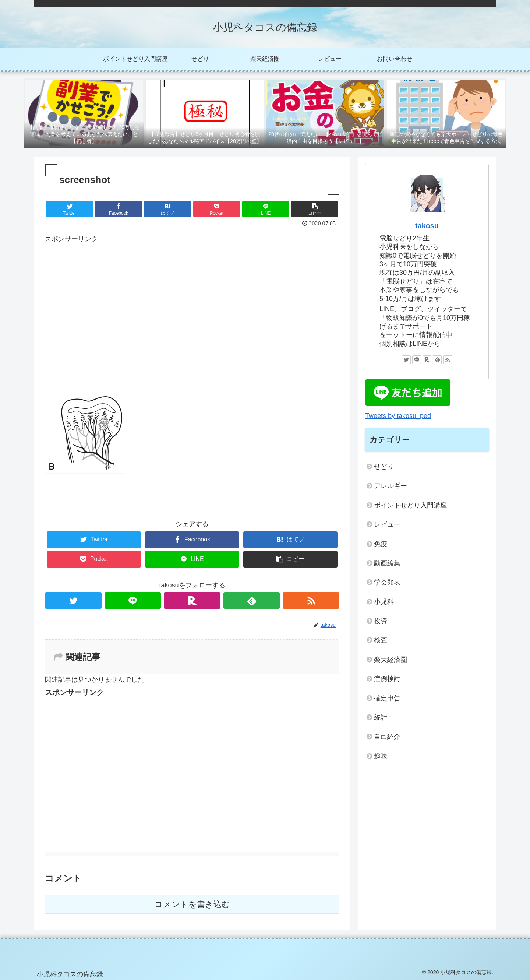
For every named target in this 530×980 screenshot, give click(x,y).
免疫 (381, 544)
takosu (427, 226)
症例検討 (387, 679)
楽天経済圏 (391, 660)
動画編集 (387, 563)
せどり (384, 467)
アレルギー (391, 486)
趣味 (381, 756)
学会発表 (387, 582)
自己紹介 (387, 737)
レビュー (387, 524)
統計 (381, 717)
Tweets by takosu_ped (398, 416)
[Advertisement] (192, 320)
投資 (381, 621)
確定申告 (387, 698)
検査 (381, 640)
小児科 (384, 602)
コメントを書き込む (192, 904)
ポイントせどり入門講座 (410, 505)
